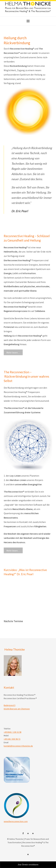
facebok (23, 834)
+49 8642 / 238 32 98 (13, 732)
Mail (33, 834)
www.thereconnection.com (16, 821)
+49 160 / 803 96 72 (12, 739)
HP (28, 834)
